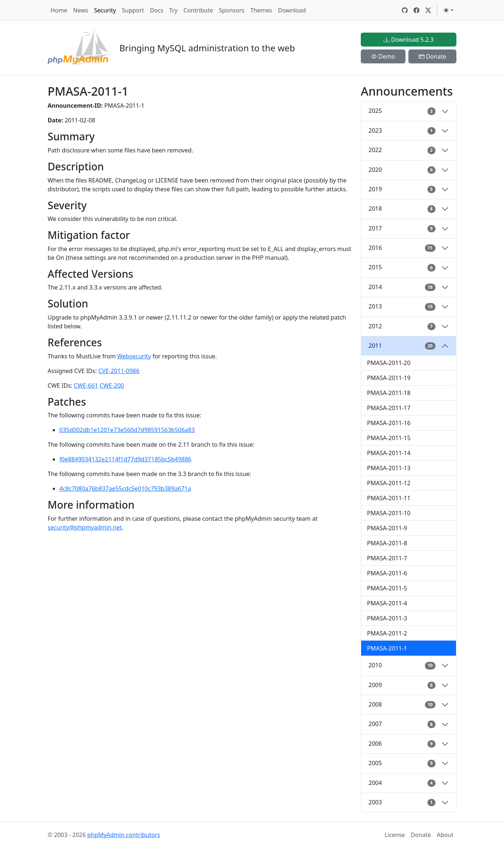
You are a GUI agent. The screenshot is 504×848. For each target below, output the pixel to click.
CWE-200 (112, 386)
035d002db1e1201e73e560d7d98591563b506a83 (127, 430)
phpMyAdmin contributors (124, 835)
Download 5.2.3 (408, 40)
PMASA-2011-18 (389, 393)
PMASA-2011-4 (387, 603)
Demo (383, 56)
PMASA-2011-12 (389, 483)
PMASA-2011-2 (387, 633)
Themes (261, 10)
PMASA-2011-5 (387, 588)
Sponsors (231, 10)
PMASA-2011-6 (387, 573)
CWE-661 (86, 386)
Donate (432, 56)
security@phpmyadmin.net (85, 527)
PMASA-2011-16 (389, 423)
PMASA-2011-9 (387, 528)
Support (133, 10)
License (395, 835)
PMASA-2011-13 (389, 468)
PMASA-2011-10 (389, 513)
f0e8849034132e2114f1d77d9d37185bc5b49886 (125, 459)
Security (105, 10)
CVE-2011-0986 (119, 371)
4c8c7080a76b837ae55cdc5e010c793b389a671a (125, 488)
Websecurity (134, 356)
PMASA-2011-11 (389, 498)
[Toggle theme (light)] (448, 10)
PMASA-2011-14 (389, 453)
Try (173, 10)
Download (292, 10)
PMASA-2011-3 (387, 618)
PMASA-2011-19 (389, 378)
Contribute (198, 10)
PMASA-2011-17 (389, 408)
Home (59, 10)
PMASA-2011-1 (387, 648)
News (81, 10)
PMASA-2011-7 (387, 558)
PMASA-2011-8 (387, 543)
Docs (157, 10)
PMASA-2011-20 (389, 363)
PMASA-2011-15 (389, 438)
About (445, 835)
